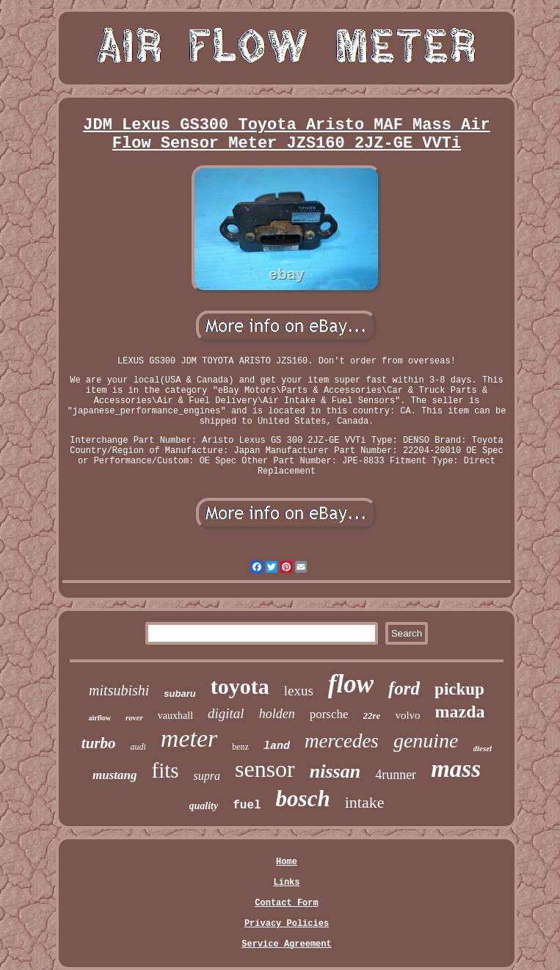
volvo (407, 715)
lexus (299, 691)
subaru (179, 694)
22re (372, 716)
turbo (99, 743)
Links (286, 883)
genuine (426, 741)
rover (134, 717)
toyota (240, 686)
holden (277, 714)
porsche (329, 714)
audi (138, 747)
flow (351, 684)
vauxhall (175, 716)
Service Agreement (286, 944)
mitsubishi (119, 690)
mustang (114, 775)
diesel (483, 748)
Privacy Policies (287, 924)
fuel (247, 806)
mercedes (342, 741)
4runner (396, 775)
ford (404, 688)
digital (226, 713)
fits (165, 770)
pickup (459, 689)
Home (287, 862)
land (277, 746)
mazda (460, 712)
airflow (99, 718)
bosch (303, 799)
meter (189, 738)
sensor (265, 769)
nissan (335, 771)
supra (207, 776)
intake (365, 802)
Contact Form (286, 903)
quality (204, 806)
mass (456, 769)
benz (240, 747)
